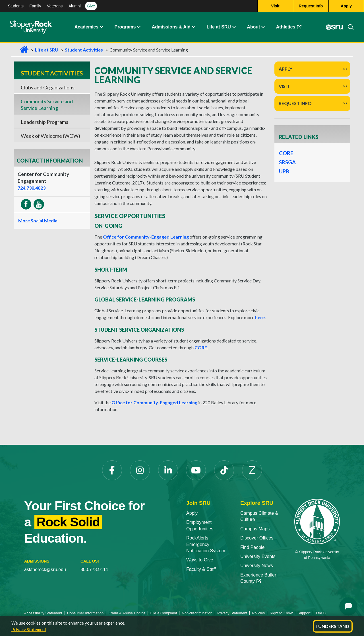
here (260, 317)
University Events (258, 556)
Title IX (321, 613)
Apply (286, 69)
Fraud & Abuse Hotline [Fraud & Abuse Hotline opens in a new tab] (127, 613)
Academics (87, 27)
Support (304, 613)
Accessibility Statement (43, 613)
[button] (101, 27)
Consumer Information (85, 613)
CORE (201, 347)
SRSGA (287, 162)
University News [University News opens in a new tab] (257, 566)
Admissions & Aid (171, 27)
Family (35, 6)
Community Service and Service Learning (47, 104)
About (253, 27)
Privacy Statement (29, 629)
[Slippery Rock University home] (317, 521)
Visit (284, 86)
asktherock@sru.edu (45, 570)
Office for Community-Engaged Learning (146, 237)
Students (16, 6)
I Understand (333, 626)
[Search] (348, 27)
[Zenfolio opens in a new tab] (252, 470)
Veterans (55, 6)
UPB (284, 171)
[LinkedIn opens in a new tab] (168, 470)
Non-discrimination (197, 613)
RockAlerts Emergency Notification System (206, 544)
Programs (125, 27)
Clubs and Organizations (48, 87)
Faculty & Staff (201, 569)
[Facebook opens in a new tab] (112, 470)
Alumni (75, 6)
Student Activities (84, 50)
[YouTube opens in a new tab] (196, 470)
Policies (258, 613)
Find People (252, 547)
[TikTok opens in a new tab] (224, 470)
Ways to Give (200, 560)
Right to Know (281, 613)
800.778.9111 (94, 570)
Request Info (295, 103)
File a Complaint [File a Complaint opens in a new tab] (164, 613)
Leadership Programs (45, 122)
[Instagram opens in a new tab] (140, 470)
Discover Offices (257, 538)
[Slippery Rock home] (31, 27)
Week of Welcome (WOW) (50, 136)
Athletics (292, 28)
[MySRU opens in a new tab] (334, 27)
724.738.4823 (32, 188)
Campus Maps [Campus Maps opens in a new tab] (255, 529)
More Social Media (38, 220)
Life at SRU (219, 27)
